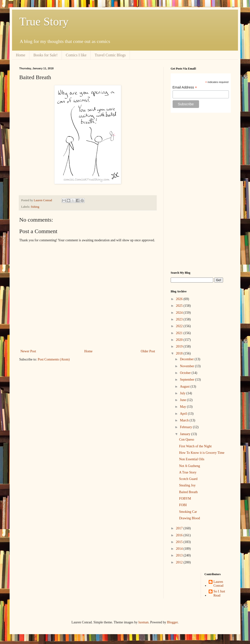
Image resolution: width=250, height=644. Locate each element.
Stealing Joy (187, 485)
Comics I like (76, 55)
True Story (44, 21)
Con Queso (187, 440)
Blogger (172, 622)
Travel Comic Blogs (110, 55)
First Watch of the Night (195, 446)
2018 (180, 353)
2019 (180, 346)
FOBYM (185, 499)
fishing (35, 207)
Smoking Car (188, 512)
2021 (180, 333)
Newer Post (28, 351)
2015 (180, 542)
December (187, 359)
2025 (180, 306)
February (186, 427)
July (183, 393)
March (185, 420)
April (184, 414)
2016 (180, 535)
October (186, 373)
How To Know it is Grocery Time (202, 453)
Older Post (148, 351)
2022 (180, 326)
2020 (180, 340)
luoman (144, 622)
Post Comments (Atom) (54, 359)
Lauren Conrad (218, 584)
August (185, 387)
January (185, 434)
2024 (180, 313)
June (183, 400)
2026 (180, 299)
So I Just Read (219, 593)
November (187, 366)
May (183, 407)
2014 (180, 549)
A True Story (188, 472)
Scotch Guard (188, 479)
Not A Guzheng (190, 466)
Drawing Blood (190, 518)
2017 (180, 528)
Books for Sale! (45, 55)
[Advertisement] (201, 192)
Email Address (185, 87)
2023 (180, 319)
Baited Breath (188, 492)
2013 (180, 555)
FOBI (183, 505)
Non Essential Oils (192, 459)
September (187, 380)
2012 (180, 562)
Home (21, 55)
